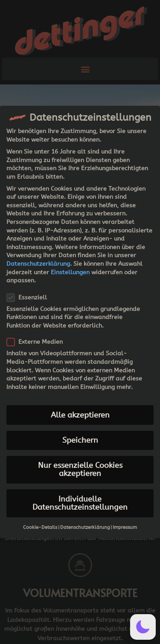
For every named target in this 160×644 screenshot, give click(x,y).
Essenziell (29, 297)
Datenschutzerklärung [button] (85, 527)
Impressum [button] (125, 527)
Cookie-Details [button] (40, 527)
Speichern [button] (80, 440)
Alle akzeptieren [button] (80, 415)
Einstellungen (70, 272)
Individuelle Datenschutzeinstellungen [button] (80, 503)
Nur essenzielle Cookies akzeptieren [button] (80, 470)
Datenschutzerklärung (38, 264)
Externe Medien (37, 342)
